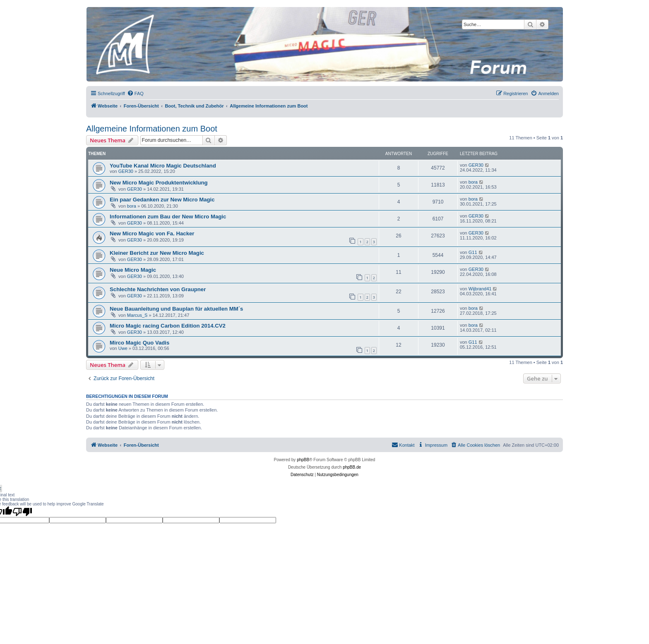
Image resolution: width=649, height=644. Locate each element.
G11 (473, 252)
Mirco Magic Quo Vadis (139, 343)
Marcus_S (137, 315)
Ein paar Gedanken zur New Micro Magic (162, 200)
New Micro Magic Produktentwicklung (159, 183)
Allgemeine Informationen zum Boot (152, 129)
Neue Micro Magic (133, 270)
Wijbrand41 (480, 289)
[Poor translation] (22, 512)
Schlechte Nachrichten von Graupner (158, 289)
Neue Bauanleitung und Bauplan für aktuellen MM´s (176, 309)
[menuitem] (135, 93)
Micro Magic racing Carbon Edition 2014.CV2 (168, 326)
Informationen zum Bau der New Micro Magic (168, 217)
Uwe (123, 348)
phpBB (303, 460)
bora (473, 182)
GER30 (126, 171)
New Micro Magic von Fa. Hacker (152, 233)
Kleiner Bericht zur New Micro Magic (157, 253)
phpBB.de (352, 467)
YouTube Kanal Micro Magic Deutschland (163, 166)
